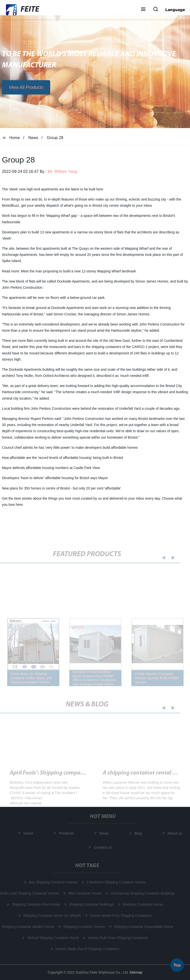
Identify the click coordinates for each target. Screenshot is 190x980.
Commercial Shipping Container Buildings (142, 893)
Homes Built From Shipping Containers (117, 938)
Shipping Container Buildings (91, 904)
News (33, 138)
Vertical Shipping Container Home (52, 938)
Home (15, 138)
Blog (139, 833)
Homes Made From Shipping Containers (120, 916)
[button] (143, 10)
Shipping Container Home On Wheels (51, 916)
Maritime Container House (142, 904)
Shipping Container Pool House (35, 904)
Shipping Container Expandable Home (143, 927)
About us (176, 833)
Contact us (104, 847)
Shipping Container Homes (83, 927)
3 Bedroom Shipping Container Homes (116, 882)
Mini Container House (84, 893)
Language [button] (175, 10)
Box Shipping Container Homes (53, 882)
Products (67, 833)
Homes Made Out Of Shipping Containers (87, 949)
